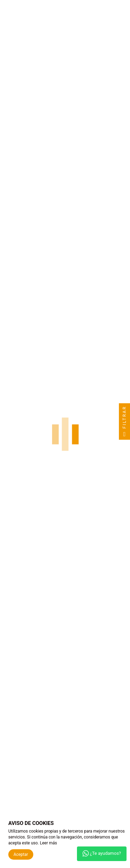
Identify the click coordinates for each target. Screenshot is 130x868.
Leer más (48, 843)
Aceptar (21, 854)
